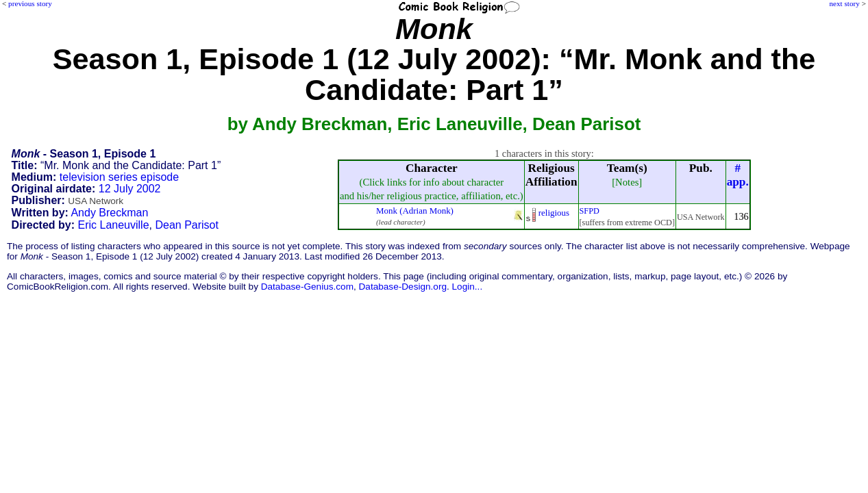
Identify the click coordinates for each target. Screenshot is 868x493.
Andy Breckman (109, 213)
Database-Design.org (403, 287)
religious (554, 213)
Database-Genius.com (307, 287)
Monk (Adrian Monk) (415, 211)
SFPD (590, 211)
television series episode (119, 177)
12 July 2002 (130, 189)
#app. (738, 175)
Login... (468, 287)
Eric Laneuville (114, 225)
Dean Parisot (187, 225)
